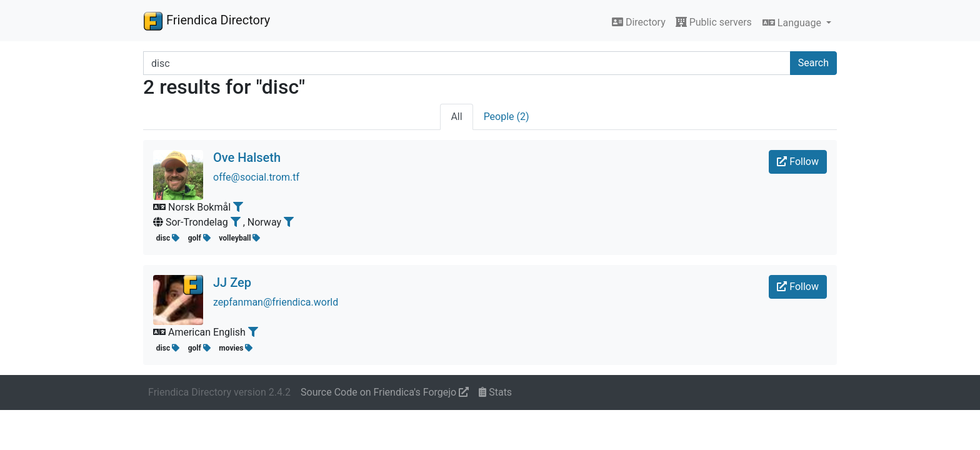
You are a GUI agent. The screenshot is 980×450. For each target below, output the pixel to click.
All (456, 117)
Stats (495, 392)
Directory (639, 22)
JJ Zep (232, 282)
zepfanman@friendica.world (276, 302)
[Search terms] (467, 63)
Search (813, 63)
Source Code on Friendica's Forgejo (385, 392)
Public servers (714, 22)
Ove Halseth (247, 157)
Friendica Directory (207, 21)
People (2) (507, 117)
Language (793, 23)
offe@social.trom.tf (256, 177)
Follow (798, 162)
